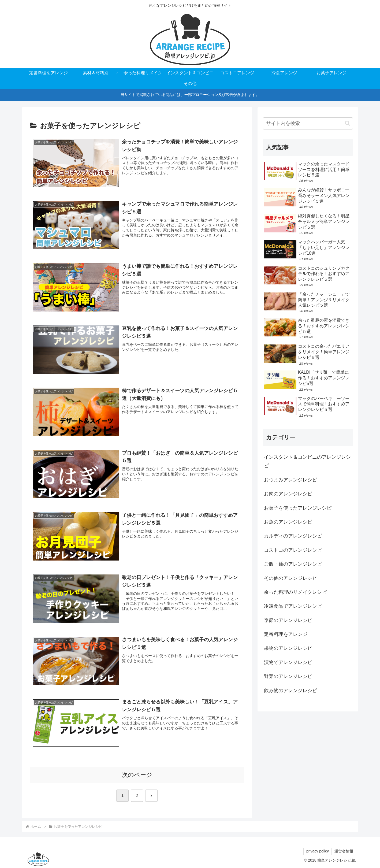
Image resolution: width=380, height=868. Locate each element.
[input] (308, 123)
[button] (347, 123)
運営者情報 (344, 851)
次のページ (137, 775)
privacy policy (318, 851)
